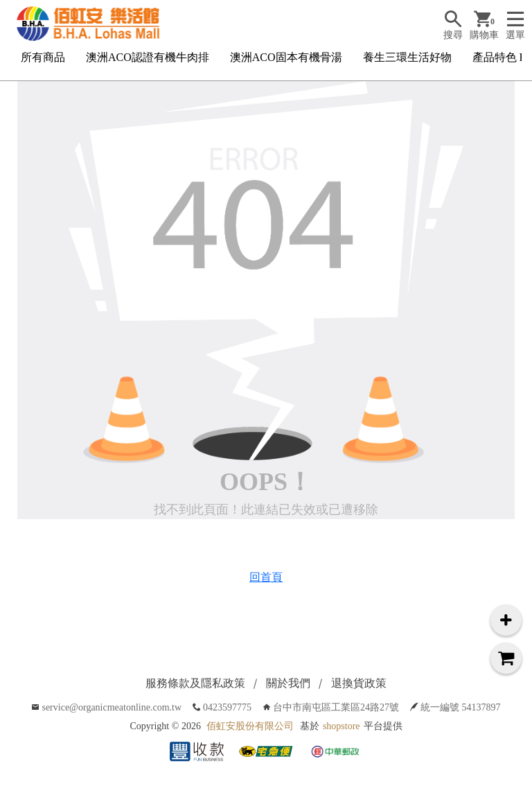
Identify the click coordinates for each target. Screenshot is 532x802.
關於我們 (288, 683)
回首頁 (266, 577)
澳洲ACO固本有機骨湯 (286, 57)
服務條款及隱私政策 (195, 683)
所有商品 (43, 57)
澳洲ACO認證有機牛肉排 (148, 57)
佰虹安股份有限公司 (250, 726)
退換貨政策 (359, 683)
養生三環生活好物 (407, 57)
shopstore (342, 726)
